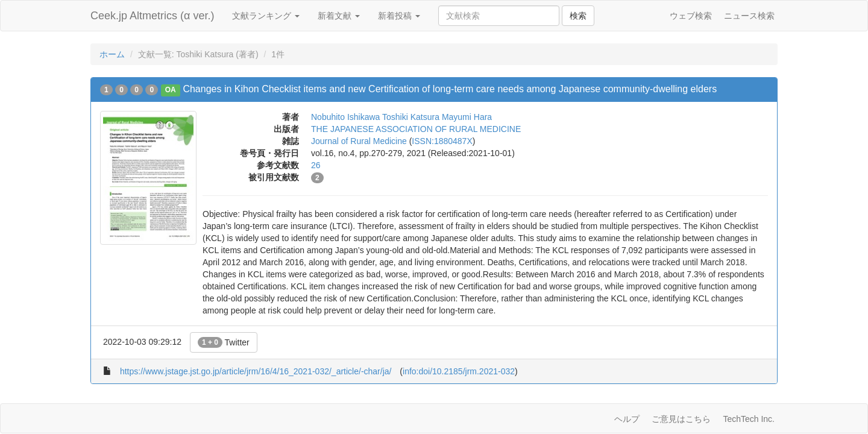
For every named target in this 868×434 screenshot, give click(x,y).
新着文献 (339, 16)
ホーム (112, 54)
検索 (578, 16)
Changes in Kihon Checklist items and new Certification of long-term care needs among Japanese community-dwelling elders (450, 89)
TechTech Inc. (749, 419)
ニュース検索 (749, 16)
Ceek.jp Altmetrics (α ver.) (152, 16)
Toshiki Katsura (411, 117)
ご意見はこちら (681, 419)
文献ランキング (266, 16)
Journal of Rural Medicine (359, 141)
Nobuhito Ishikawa (345, 117)
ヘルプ (627, 419)
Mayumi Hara (467, 117)
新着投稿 (399, 16)
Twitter (224, 342)
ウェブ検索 (691, 16)
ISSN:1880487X (442, 141)
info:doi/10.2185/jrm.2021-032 (459, 371)
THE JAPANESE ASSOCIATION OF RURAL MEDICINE (416, 129)
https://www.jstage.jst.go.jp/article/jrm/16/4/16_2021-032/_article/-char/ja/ (256, 371)
